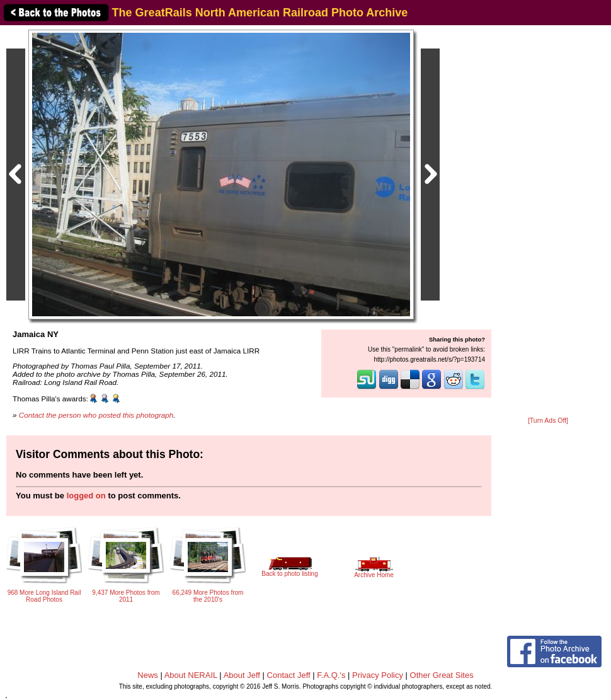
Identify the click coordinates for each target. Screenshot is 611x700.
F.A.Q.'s (331, 675)
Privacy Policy (378, 675)
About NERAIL (191, 675)
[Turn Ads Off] (548, 421)
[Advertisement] (548, 222)
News (148, 675)
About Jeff (242, 675)
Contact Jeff (289, 675)
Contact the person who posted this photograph (96, 415)
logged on (86, 496)
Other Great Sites (442, 675)
